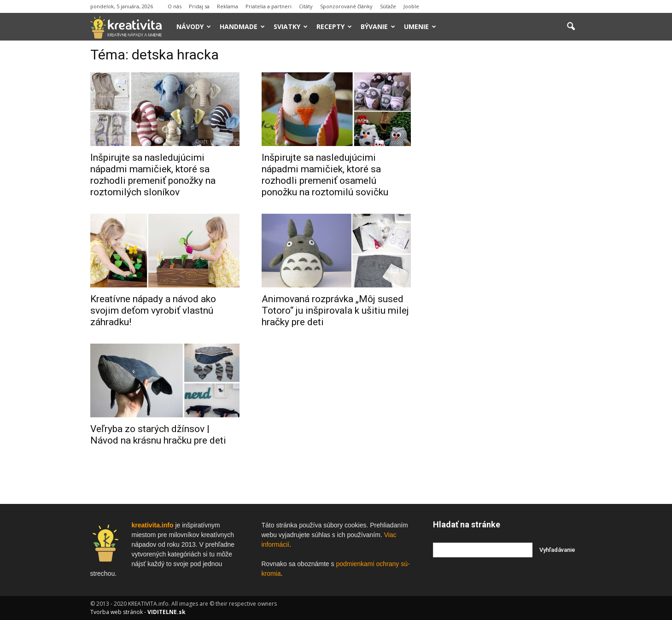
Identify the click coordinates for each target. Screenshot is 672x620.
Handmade (242, 26)
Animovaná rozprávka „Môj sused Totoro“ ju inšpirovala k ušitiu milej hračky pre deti (335, 310)
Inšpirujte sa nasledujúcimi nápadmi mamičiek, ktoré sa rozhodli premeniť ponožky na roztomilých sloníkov (153, 175)
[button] (571, 27)
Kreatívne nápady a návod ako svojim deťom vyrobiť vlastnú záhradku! (153, 310)
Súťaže (388, 6)
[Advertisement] (508, 188)
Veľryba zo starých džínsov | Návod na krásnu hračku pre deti (158, 435)
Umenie (420, 26)
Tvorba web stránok (117, 612)
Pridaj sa (199, 6)
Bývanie (378, 26)
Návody (194, 26)
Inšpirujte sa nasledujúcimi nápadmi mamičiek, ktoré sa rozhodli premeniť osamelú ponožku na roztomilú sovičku (325, 175)
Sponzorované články (346, 6)
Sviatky (291, 26)
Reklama (228, 6)
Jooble (411, 6)
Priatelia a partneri (269, 6)
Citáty (306, 6)
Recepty (334, 26)
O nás (175, 6)
